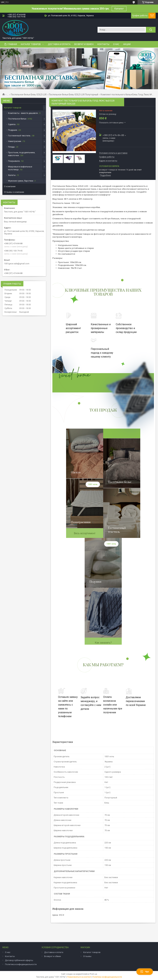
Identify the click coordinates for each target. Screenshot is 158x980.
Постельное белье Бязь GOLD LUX (29, 95)
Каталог (119, 9)
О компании (10, 186)
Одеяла (12, 124)
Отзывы (87, 956)
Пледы (11, 147)
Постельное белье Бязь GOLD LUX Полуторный (74, 95)
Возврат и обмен (84, 44)
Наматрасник (15, 141)
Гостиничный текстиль (19, 136)
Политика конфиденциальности (21, 964)
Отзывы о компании (14, 192)
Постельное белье (17, 119)
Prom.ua (93, 974)
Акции (127, 44)
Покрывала (14, 161)
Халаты (12, 175)
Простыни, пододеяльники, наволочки (22, 154)
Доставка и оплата (59, 44)
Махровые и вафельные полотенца (20, 168)
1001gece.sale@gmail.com (17, 264)
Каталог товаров (31, 44)
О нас (116, 44)
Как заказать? (103, 643)
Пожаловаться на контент (79, 977)
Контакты (103, 44)
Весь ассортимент (85, 533)
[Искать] (151, 30)
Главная (12, 44)
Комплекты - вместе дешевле (23, 113)
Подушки (13, 130)
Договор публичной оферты (19, 960)
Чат (145, 972)
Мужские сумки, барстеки (21, 181)
